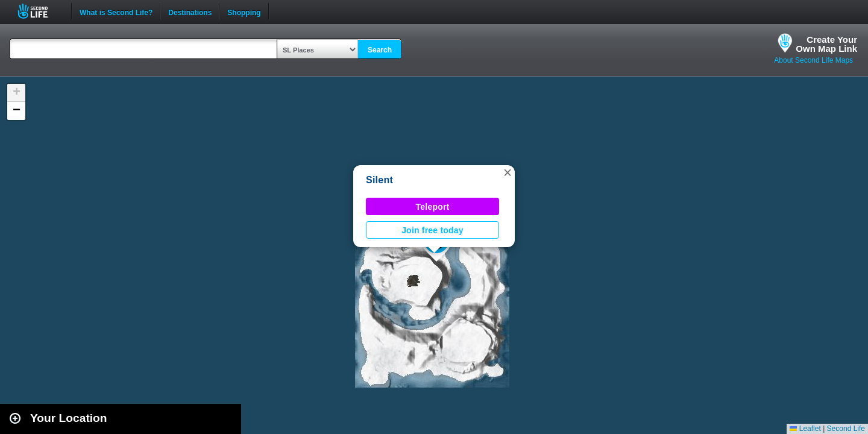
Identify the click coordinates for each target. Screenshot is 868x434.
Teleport (433, 207)
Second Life (39, 11)
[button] (508, 172)
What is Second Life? (116, 11)
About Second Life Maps (813, 60)
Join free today (432, 230)
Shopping (244, 11)
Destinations (190, 11)
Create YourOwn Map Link (826, 44)
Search (380, 50)
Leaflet (805, 429)
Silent (379, 180)
